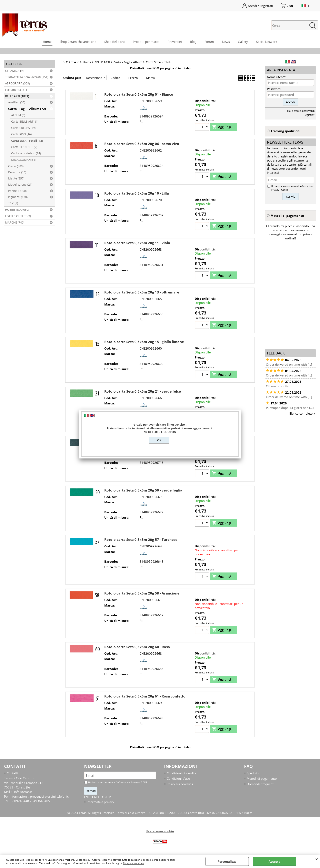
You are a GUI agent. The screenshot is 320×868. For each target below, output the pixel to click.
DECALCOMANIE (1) (24, 160)
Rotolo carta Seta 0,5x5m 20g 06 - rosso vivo (142, 144)
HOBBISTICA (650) (17, 210)
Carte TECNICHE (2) (24, 147)
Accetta (274, 861)
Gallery (243, 42)
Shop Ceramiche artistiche (78, 42)
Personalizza (227, 861)
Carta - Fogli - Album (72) (27, 109)
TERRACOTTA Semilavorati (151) (27, 77)
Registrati (309, 115)
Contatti (12, 775)
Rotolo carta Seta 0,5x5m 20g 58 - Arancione (142, 595)
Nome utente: (277, 77)
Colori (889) (16, 166)
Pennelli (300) (17, 191)
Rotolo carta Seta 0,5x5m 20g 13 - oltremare (142, 293)
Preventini (175, 42)
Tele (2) (13, 203)
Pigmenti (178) (18, 197)
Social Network (267, 42)
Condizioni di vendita (182, 775)
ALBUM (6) (18, 115)
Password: (274, 89)
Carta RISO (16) (21, 134)
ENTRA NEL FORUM (98, 799)
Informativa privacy (100, 804)
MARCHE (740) (15, 223)
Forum (209, 42)
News (226, 42)
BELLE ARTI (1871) (17, 96)
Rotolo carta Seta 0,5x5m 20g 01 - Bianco (139, 94)
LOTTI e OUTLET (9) (18, 216)
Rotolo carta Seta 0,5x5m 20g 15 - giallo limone (144, 343)
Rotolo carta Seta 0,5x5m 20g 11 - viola (137, 243)
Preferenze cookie (160, 833)
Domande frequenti (261, 786)
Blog (193, 42)
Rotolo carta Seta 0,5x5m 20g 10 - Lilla (137, 193)
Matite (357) (16, 178)
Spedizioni (254, 775)
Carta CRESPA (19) (23, 128)
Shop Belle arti (114, 42)
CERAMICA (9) (14, 71)
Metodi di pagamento (262, 781)
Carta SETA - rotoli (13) (27, 141)
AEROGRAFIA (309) (17, 83)
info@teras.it (23, 794)
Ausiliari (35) (17, 102)
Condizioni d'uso (178, 781)
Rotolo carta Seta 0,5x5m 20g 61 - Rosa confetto (145, 698)
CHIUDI (317, 859)
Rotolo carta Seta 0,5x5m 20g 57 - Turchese (141, 541)
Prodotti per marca (146, 42)
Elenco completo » (302, 413)
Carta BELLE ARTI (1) (25, 122)
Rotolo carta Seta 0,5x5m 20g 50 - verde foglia (143, 491)
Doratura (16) (17, 172)
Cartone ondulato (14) (26, 153)
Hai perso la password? (301, 111)
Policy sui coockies (133, 863)
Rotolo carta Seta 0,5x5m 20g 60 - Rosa (137, 648)
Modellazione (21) (20, 185)
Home (47, 42)
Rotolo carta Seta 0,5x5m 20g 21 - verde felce (143, 392)
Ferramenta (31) (16, 90)
